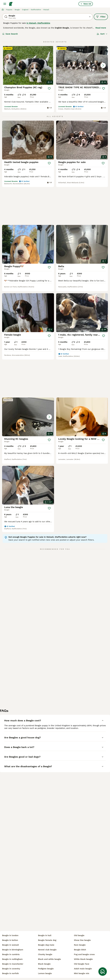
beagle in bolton (10, 940)
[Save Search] (103, 972)
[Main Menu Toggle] (5, 4)
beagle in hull (45, 935)
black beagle (44, 964)
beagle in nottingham (12, 959)
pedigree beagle (46, 969)
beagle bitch (80, 950)
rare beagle (80, 945)
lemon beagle (45, 973)
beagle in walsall (10, 945)
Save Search (10, 34)
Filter (101, 17)
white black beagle (83, 959)
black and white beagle (49, 959)
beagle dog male (46, 945)
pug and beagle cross (84, 954)
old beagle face (82, 964)
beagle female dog (47, 940)
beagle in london (10, 935)
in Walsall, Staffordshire (38, 23)
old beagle (79, 935)
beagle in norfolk (10, 973)
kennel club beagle (47, 950)
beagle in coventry (11, 969)
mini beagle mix (82, 973)
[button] (82, 65)
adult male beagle (83, 969)
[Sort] (102, 34)
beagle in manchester (13, 964)
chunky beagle (45, 954)
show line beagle (82, 940)
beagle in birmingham (13, 950)
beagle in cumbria (11, 954)
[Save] (49, 88)
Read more (101, 28)
